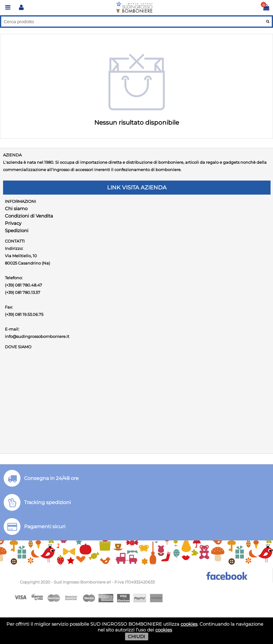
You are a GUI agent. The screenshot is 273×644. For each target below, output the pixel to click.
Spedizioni (17, 231)
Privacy (13, 223)
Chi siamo (16, 209)
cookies (189, 624)
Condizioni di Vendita (29, 216)
